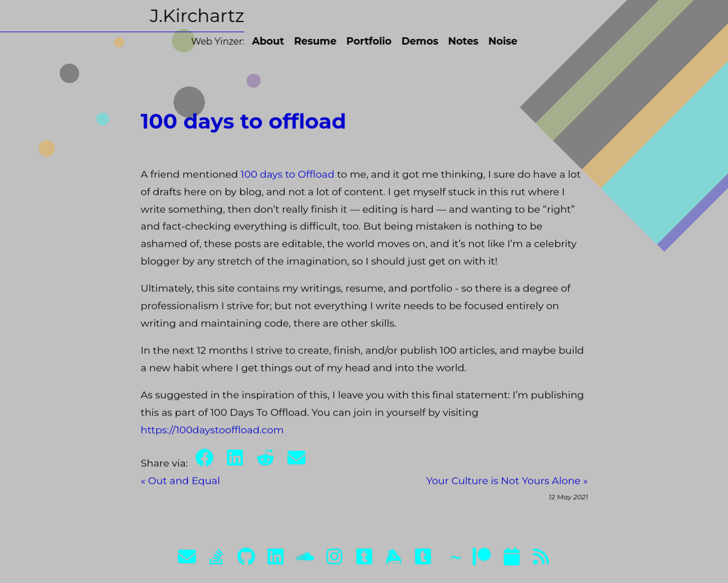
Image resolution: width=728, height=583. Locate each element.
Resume (302, 41)
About (254, 41)
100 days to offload (243, 125)
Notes (450, 41)
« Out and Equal (180, 485)
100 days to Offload (287, 178)
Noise (489, 41)
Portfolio (355, 41)
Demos (406, 41)
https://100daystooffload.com (212, 433)
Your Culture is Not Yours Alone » (507, 485)
